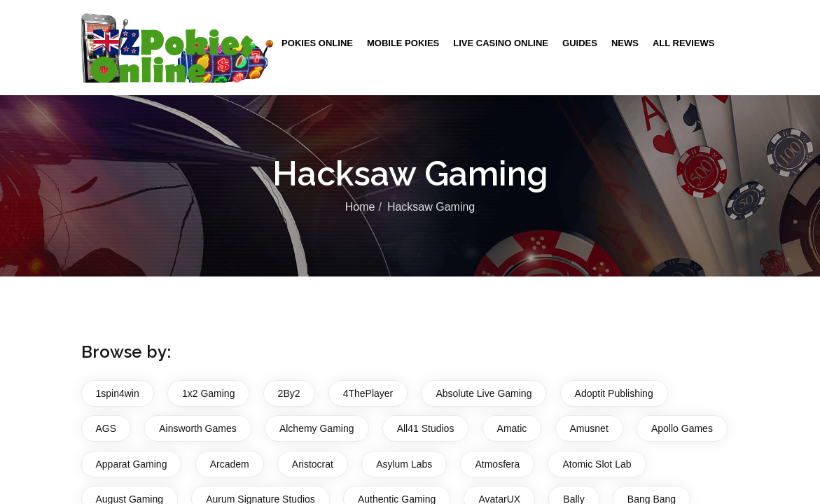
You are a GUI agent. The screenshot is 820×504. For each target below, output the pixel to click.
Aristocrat (313, 464)
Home (360, 208)
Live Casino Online (501, 43)
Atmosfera (497, 464)
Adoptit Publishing (614, 393)
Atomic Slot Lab (597, 464)
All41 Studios (426, 429)
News (625, 43)
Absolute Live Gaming (484, 393)
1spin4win (118, 393)
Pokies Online (317, 43)
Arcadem (230, 464)
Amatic (512, 429)
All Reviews (684, 43)
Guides (580, 43)
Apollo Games (682, 429)
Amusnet (589, 429)
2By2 (289, 393)
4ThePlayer (368, 393)
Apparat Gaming (132, 464)
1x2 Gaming (208, 393)
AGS (106, 429)
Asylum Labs (404, 464)
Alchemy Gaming (317, 429)
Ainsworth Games (197, 429)
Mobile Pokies (403, 43)
